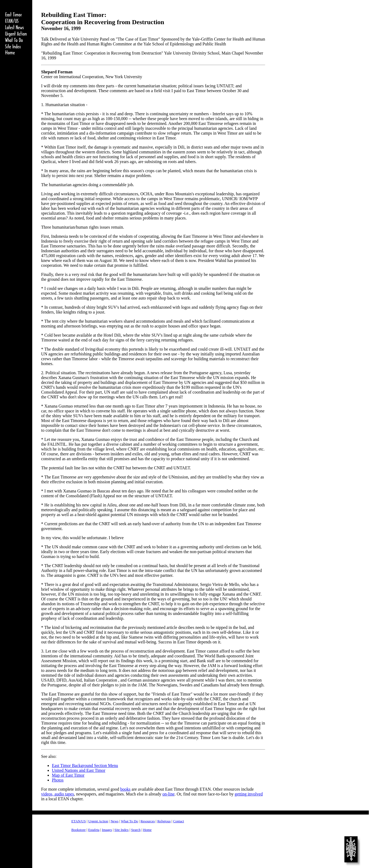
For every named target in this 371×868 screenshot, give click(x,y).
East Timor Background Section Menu (85, 766)
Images (107, 830)
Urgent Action (98, 821)
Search (136, 830)
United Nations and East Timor (79, 770)
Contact (178, 821)
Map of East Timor (68, 775)
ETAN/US (79, 821)
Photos (58, 780)
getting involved (248, 794)
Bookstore (79, 830)
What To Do (129, 821)
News (114, 821)
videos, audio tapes (57, 794)
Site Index (122, 830)
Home (147, 830)
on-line (168, 794)
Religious (164, 821)
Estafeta (94, 830)
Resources (148, 821)
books (125, 789)
